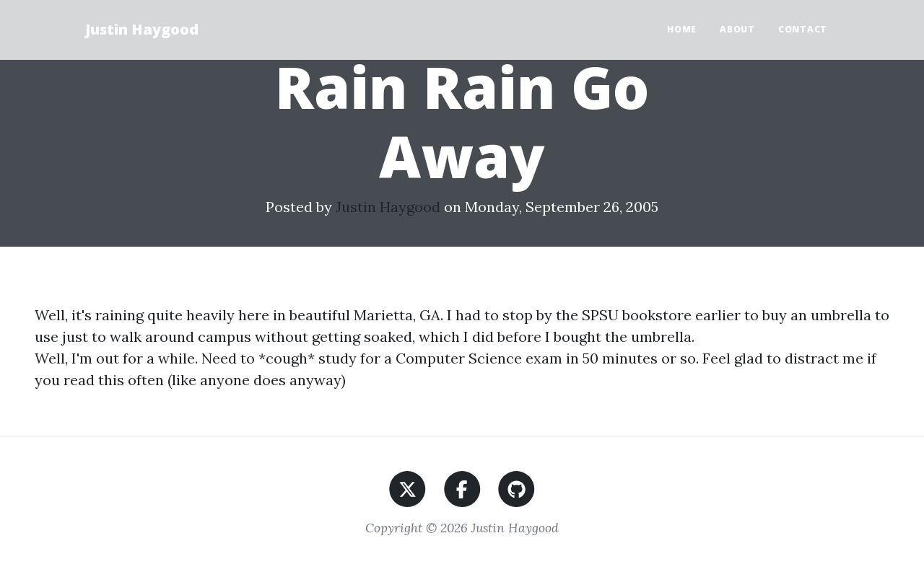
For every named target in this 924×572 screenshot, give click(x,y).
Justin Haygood (142, 29)
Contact (803, 29)
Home (682, 29)
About (737, 29)
